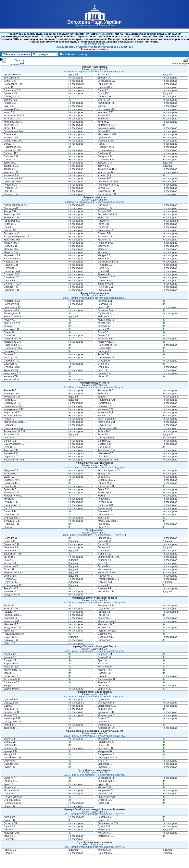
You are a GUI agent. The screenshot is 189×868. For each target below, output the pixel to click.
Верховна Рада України (94, 22)
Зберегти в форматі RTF (12, 61)
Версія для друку (180, 63)
